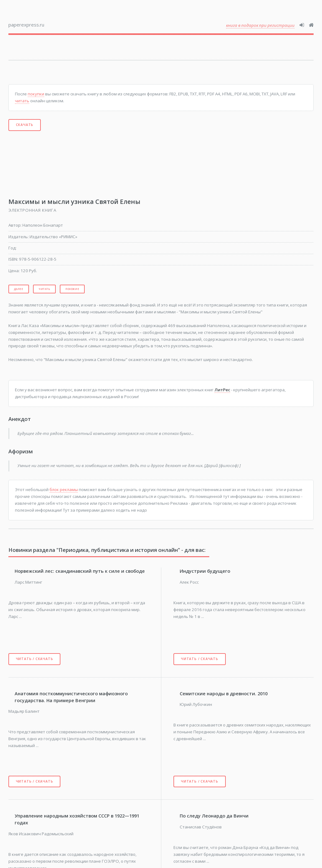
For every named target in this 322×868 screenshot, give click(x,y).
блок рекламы (64, 489)
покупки (36, 94)
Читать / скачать (35, 659)
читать (22, 101)
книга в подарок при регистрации (260, 25)
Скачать (25, 125)
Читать (44, 289)
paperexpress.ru (26, 25)
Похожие (72, 289)
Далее (19, 289)
